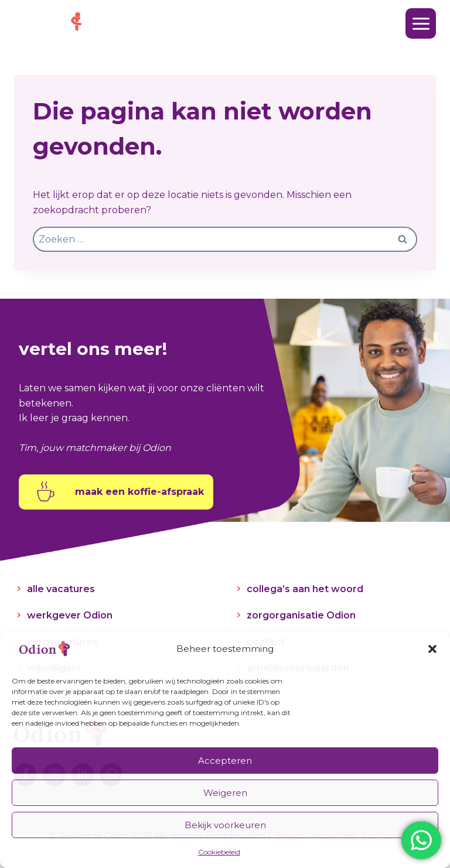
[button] (432, 649)
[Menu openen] (421, 23)
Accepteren (225, 761)
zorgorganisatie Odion (301, 615)
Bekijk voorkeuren (225, 825)
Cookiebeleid (219, 852)
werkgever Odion (70, 615)
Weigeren (225, 793)
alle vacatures (61, 589)
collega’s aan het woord (305, 589)
